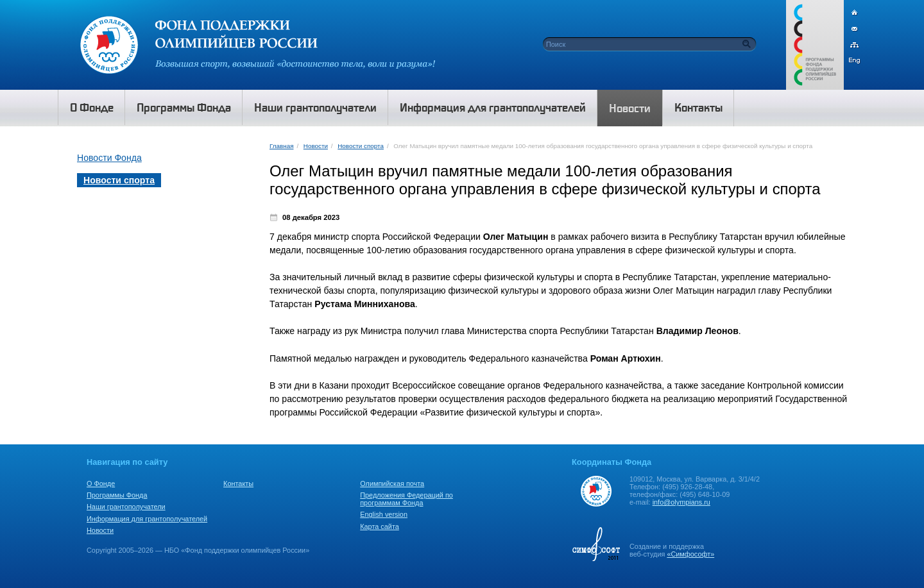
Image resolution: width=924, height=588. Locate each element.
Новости (316, 146)
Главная (281, 146)
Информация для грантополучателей (147, 519)
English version (384, 514)
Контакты (238, 483)
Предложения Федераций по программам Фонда (406, 499)
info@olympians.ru (681, 502)
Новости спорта (361, 146)
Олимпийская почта (392, 483)
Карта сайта (380, 526)
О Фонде (101, 483)
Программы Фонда (117, 495)
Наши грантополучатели (126, 507)
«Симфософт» (690, 554)
